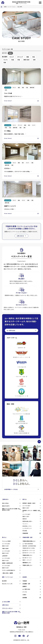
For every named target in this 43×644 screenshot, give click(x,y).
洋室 (19, 60)
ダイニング (20, 57)
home (1, 7)
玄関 (34, 60)
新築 (10, 53)
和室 (13, 60)
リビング (12, 57)
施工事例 (20, 7)
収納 (5, 63)
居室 (28, 57)
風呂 (34, 57)
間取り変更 (26, 60)
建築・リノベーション (10, 7)
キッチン (6, 60)
